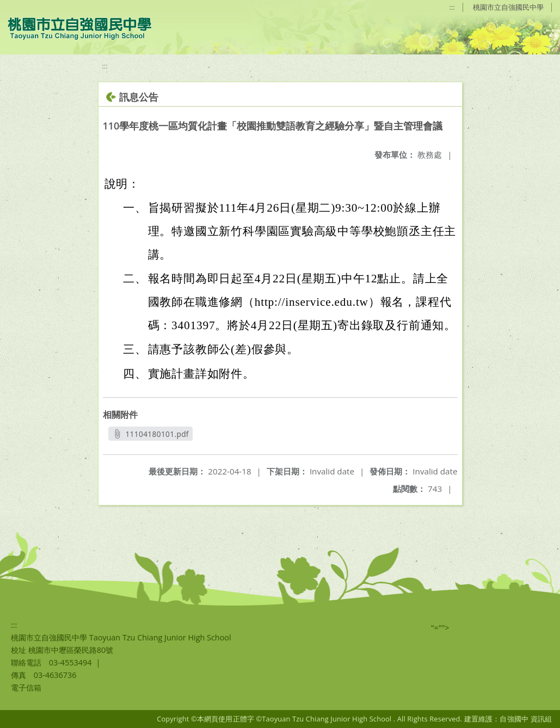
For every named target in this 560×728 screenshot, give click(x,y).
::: (452, 7)
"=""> (440, 628)
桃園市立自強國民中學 (508, 7)
